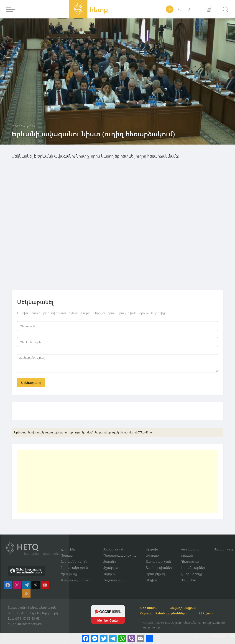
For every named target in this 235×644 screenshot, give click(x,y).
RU (180, 9)
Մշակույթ (110, 568)
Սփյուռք (152, 555)
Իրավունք (69, 574)
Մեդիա (151, 580)
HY (170, 9)
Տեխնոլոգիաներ (159, 568)
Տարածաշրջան (158, 561)
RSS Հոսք (211, 613)
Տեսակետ (188, 580)
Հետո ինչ (68, 549)
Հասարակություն (74, 568)
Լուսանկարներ (193, 568)
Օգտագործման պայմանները (166, 613)
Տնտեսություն (114, 549)
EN (189, 9)
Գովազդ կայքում (188, 608)
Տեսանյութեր (224, 549)
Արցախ (152, 549)
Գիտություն (190, 561)
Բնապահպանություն (120, 555)
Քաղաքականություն (77, 580)
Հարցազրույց (192, 574)
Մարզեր (109, 561)
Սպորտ (109, 574)
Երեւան (187, 555)
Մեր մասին (152, 608)
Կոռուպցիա (190, 549)
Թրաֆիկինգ (155, 574)
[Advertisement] (117, 482)
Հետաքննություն (74, 561)
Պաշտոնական (115, 580)
